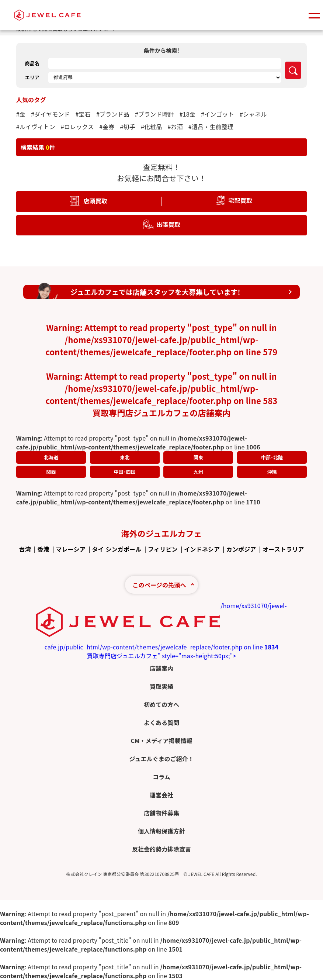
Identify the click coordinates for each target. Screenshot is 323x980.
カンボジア (241, 549)
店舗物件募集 (161, 813)
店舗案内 (161, 668)
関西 (51, 472)
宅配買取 (240, 200)
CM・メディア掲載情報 (161, 741)
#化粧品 (152, 127)
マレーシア (70, 549)
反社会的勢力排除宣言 (161, 849)
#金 (21, 114)
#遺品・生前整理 (211, 127)
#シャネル (253, 114)
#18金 (187, 114)
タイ (98, 549)
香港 (43, 549)
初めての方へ (161, 704)
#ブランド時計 (154, 114)
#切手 (128, 127)
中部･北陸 (272, 457)
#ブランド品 (113, 114)
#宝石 (83, 114)
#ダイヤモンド (51, 114)
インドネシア (202, 549)
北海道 (51, 457)
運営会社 (161, 795)
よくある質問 (161, 722)
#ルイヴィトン (36, 127)
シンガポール (123, 549)
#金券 (107, 127)
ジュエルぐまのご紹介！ (162, 759)
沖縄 (272, 472)
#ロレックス (77, 127)
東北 (125, 457)
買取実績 (161, 686)
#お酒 (175, 127)
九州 (198, 472)
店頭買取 (95, 200)
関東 (198, 457)
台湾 (25, 549)
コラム (161, 777)
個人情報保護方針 (161, 831)
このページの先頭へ (159, 585)
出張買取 (168, 224)
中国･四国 (124, 472)
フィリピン (163, 549)
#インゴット (218, 114)
